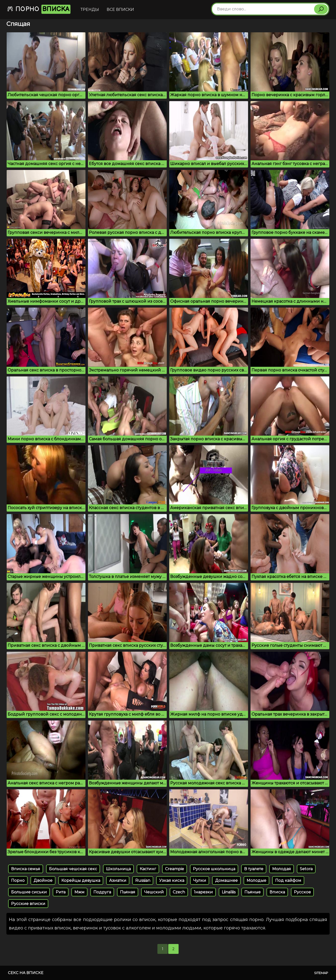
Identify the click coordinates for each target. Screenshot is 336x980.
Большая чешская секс (73, 869)
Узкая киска (172, 880)
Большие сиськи (29, 892)
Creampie (175, 869)
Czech (179, 892)
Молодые (256, 880)
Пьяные (252, 892)
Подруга (102, 892)
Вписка (277, 892)
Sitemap (321, 973)
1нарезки (203, 892)
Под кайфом (288, 880)
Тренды (90, 9)
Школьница (118, 869)
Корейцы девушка (81, 880)
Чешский (154, 892)
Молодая (282, 869)
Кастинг (148, 869)
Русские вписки (28, 904)
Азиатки (118, 880)
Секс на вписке (26, 973)
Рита (61, 892)
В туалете (254, 869)
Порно (39, 9)
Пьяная (128, 892)
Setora (306, 869)
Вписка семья (26, 869)
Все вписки (120, 9)
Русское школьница (214, 869)
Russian (143, 880)
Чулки (200, 880)
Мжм (79, 892)
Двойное (43, 880)
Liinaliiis (229, 892)
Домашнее (226, 880)
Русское (302, 892)
